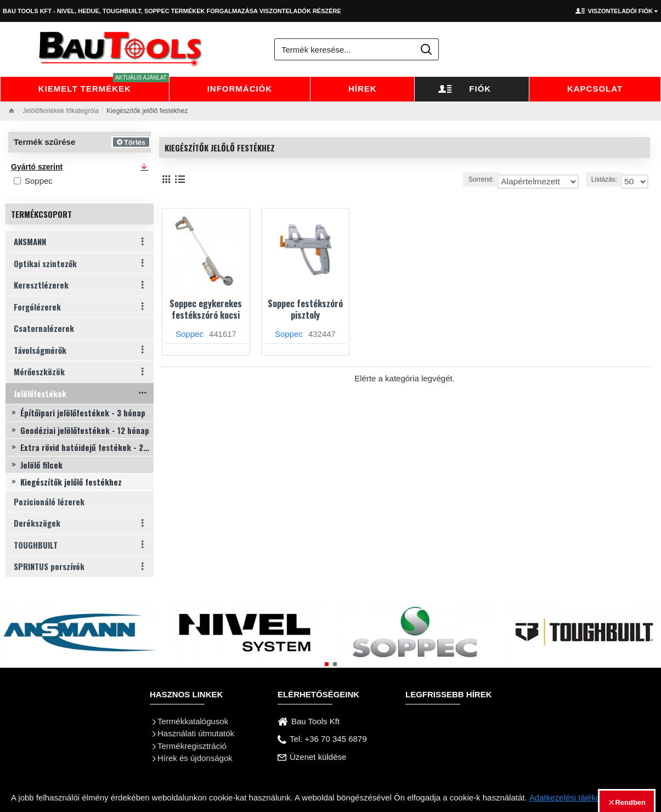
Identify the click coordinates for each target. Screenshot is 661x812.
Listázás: (607, 179)
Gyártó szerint (37, 167)
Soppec (190, 334)
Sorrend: (464, 179)
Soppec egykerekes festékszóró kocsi (206, 309)
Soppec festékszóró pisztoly (305, 309)
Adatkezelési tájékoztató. (575, 797)
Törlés (135, 142)
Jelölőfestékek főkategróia (61, 111)
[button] (327, 664)
